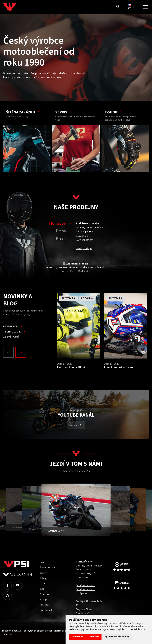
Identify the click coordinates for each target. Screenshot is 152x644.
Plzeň (61, 238)
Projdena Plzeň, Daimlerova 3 (84, 611)
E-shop (43, 600)
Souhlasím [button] (77, 637)
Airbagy (44, 578)
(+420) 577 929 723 (85, 589)
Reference (13, 326)
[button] (9, 352)
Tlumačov (57, 224)
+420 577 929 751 (85, 240)
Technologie (14, 332)
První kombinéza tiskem (119, 367)
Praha (61, 231)
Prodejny (44, 594)
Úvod (42, 562)
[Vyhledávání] (118, 7)
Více (88, 271)
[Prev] (8, 352)
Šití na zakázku (47, 568)
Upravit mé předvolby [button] (117, 637)
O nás (43, 584)
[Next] (21, 352)
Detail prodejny (84, 248)
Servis (43, 573)
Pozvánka (87, 298)
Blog (42, 589)
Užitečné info (46, 610)
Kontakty (44, 605)
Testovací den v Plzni (71, 367)
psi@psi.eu (82, 236)
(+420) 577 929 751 (85, 585)
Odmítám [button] (94, 637)
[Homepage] (16, 7)
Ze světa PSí (13, 337)
